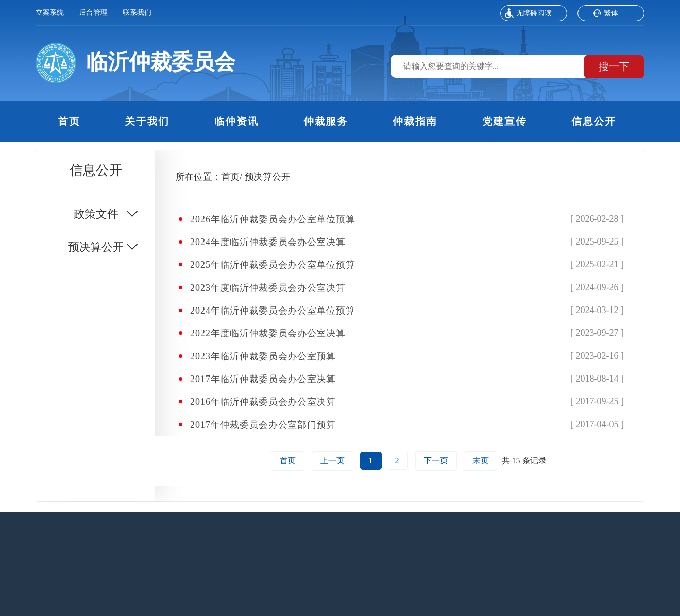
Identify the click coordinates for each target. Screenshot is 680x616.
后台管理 (93, 12)
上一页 (332, 460)
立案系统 (50, 12)
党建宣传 (504, 121)
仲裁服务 (326, 121)
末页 (481, 460)
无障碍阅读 (528, 14)
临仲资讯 (236, 121)
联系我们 (137, 12)
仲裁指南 (415, 121)
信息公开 (594, 121)
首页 (69, 121)
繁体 (605, 14)
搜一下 (614, 66)
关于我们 (147, 121)
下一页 (436, 460)
